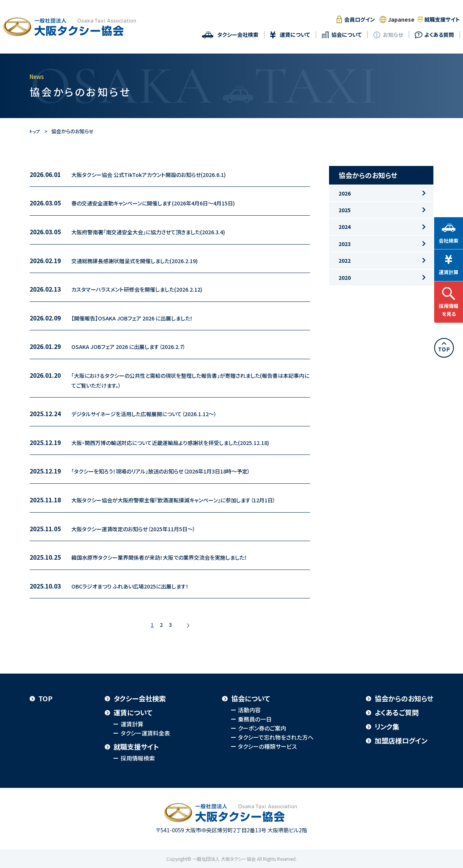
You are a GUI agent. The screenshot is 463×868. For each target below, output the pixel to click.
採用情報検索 (138, 758)
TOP (45, 698)
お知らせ (393, 35)
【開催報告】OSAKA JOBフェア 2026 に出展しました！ (141, 318)
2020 (343, 309)
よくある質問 (439, 35)
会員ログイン (360, 19)
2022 (343, 287)
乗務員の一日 (255, 719)
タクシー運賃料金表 (145, 733)
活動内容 (249, 710)
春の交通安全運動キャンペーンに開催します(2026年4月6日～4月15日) (165, 203)
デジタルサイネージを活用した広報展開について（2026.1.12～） (154, 413)
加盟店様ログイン (401, 740)
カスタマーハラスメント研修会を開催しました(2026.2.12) (146, 289)
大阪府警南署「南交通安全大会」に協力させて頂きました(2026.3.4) (159, 232)
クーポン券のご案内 (262, 728)
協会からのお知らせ (404, 698)
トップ (36, 131)
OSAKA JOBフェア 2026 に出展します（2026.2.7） (136, 346)
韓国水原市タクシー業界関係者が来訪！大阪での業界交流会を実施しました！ (172, 557)
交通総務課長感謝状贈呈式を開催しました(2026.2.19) (143, 260)
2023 (343, 265)
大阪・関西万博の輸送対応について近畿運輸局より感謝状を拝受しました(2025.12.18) (184, 442)
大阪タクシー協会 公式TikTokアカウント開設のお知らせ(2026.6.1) (159, 174)
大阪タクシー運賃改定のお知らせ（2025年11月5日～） (142, 529)
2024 (343, 243)
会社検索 (449, 239)
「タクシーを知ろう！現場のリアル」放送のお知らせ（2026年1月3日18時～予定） (173, 471)
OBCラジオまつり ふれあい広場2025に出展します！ (139, 586)
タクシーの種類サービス (267, 746)
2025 (343, 221)
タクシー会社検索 (238, 35)
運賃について (295, 35)
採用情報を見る (449, 308)
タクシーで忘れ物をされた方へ (276, 737)
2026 (343, 199)
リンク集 (387, 726)
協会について (346, 35)
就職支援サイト (442, 19)
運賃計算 (132, 724)
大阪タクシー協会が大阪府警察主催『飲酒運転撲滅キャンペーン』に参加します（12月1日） (188, 500)
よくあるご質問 (397, 712)
